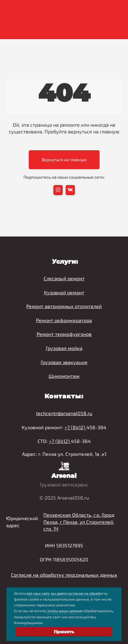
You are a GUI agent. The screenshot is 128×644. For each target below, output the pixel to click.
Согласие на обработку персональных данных (64, 575)
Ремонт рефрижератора (64, 320)
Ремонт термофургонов (64, 334)
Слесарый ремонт (64, 278)
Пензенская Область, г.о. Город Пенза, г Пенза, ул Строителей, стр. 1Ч (79, 522)
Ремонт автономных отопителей (64, 306)
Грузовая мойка (64, 348)
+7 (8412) (75, 427)
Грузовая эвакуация (64, 362)
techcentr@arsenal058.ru (64, 413)
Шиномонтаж (64, 376)
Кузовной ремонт (64, 292)
